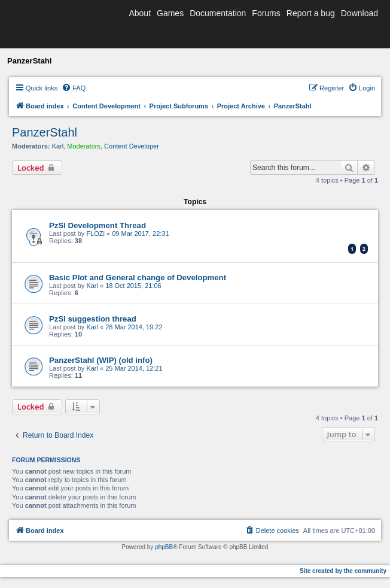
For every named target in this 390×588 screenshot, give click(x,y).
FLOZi (95, 234)
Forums (266, 13)
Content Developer (132, 146)
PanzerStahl (45, 132)
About (140, 13)
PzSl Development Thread (97, 225)
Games (170, 13)
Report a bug (311, 13)
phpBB (164, 547)
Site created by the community (343, 571)
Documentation (218, 13)
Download (359, 13)
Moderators (84, 146)
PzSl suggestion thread (93, 319)
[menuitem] (74, 88)
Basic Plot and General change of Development (138, 278)
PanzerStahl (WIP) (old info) (101, 360)
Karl (58, 146)
